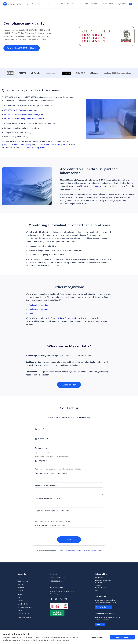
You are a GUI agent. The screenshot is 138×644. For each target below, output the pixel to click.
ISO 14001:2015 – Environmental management (24, 114)
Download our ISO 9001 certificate (22, 48)
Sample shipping (23, 604)
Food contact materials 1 (39, 305)
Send (69, 540)
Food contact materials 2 (39, 309)
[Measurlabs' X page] (61, 599)
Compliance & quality (24, 617)
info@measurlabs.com (76, 551)
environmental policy (22, 144)
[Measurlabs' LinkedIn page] (56, 599)
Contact (94, 4)
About (79, 4)
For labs (20, 594)
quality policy (7, 144)
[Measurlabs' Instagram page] (66, 599)
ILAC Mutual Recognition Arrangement (92, 186)
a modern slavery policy (34, 148)
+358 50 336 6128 (56, 581)
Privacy (20, 611)
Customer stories (107, 4)
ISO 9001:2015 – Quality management (21, 110)
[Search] (41, 4)
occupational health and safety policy (52, 144)
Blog (86, 4)
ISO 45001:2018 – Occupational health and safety (25, 119)
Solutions (21, 588)
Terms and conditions (25, 607)
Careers (20, 601)
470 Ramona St (100, 583)
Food (31, 313)
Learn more (66, 640)
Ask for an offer (69, 385)
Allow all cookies (122, 637)
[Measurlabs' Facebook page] (51, 599)
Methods (20, 584)
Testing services (67, 4)
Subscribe (100, 624)
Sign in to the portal (103, 607)
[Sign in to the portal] (122, 4)
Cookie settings (97, 637)
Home (19, 578)
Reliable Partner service (68, 318)
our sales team (96, 551)
